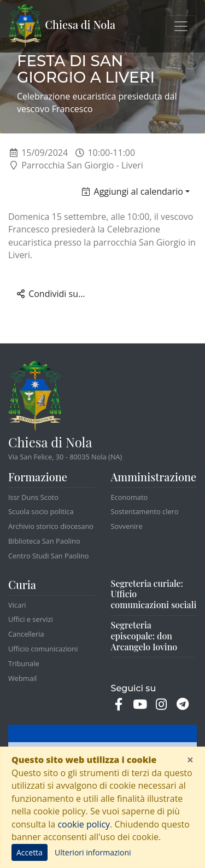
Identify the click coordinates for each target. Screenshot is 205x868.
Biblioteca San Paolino (44, 541)
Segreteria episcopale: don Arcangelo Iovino (144, 636)
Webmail (22, 678)
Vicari (17, 605)
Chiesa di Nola (62, 26)
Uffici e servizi (31, 619)
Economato (130, 497)
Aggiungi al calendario (133, 191)
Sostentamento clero (145, 511)
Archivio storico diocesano (51, 526)
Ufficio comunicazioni (43, 649)
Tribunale (24, 663)
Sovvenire (127, 526)
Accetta (30, 852)
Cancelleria (26, 634)
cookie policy (84, 824)
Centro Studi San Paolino (49, 556)
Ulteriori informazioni (93, 852)
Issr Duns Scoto (33, 497)
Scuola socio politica (41, 511)
